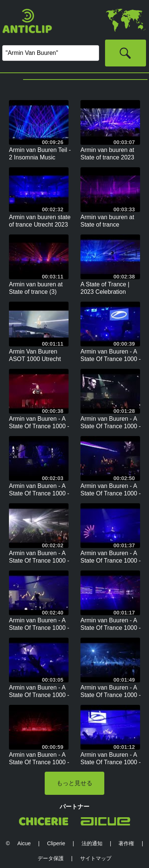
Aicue (24, 843)
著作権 (126, 843)
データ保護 (51, 858)
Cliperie (56, 843)
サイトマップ (96, 858)
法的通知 (92, 843)
